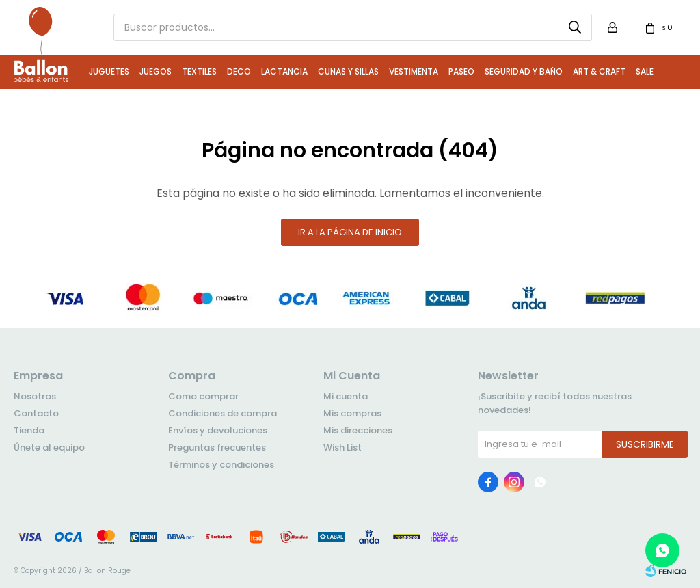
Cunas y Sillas (348, 71)
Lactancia (284, 71)
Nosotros (35, 396)
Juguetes (109, 71)
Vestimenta (414, 71)
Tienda (29, 430)
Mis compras (352, 413)
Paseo (461, 71)
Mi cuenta (346, 396)
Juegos (156, 71)
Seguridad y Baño (524, 71)
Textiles (199, 71)
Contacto (36, 413)
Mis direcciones (358, 430)
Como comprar (203, 396)
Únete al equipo (49, 447)
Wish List (342, 447)
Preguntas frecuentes (217, 447)
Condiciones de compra (223, 413)
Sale (645, 71)
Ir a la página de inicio (350, 232)
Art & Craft (599, 71)
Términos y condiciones (221, 465)
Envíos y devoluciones (218, 430)
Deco (239, 71)
